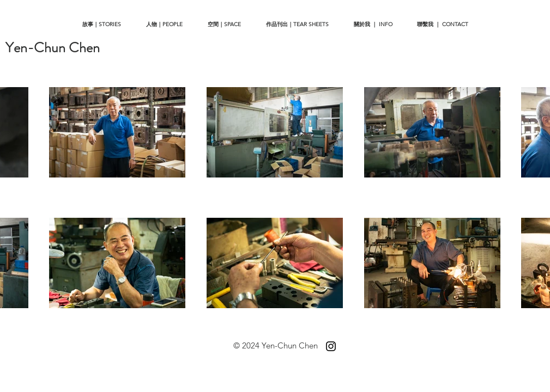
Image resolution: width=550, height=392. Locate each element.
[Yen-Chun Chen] (53, 48)
